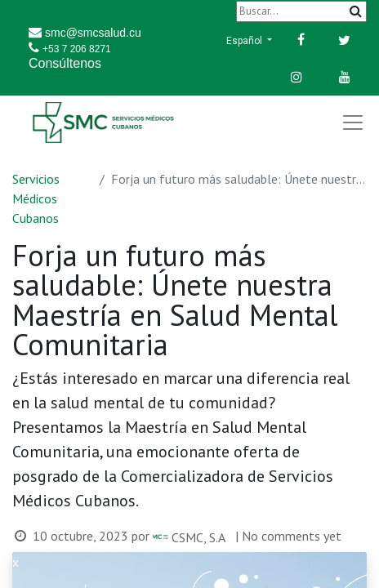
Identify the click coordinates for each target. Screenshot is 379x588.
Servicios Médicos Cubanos (36, 198)
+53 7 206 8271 (77, 49)
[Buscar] (301, 11)
